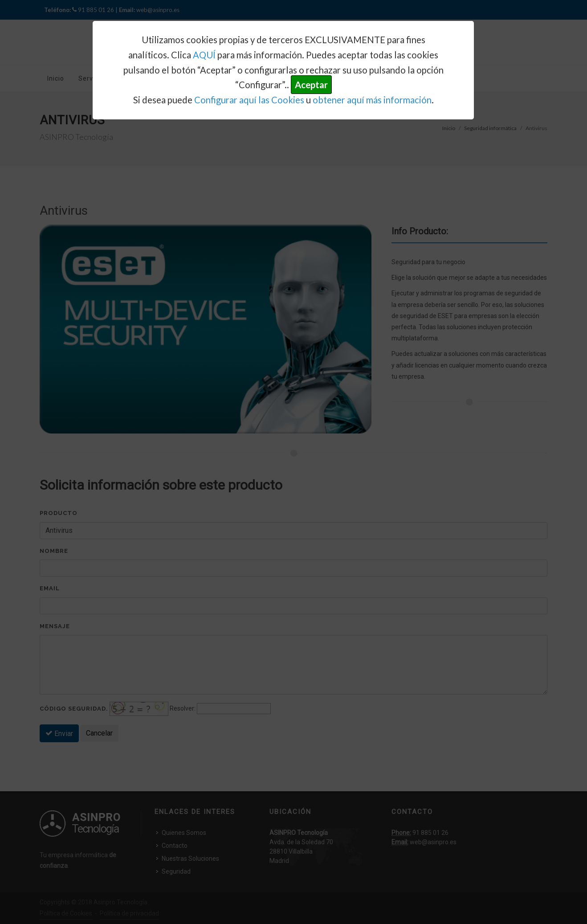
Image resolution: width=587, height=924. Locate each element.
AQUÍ (204, 55)
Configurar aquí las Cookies (249, 100)
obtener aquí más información (372, 100)
